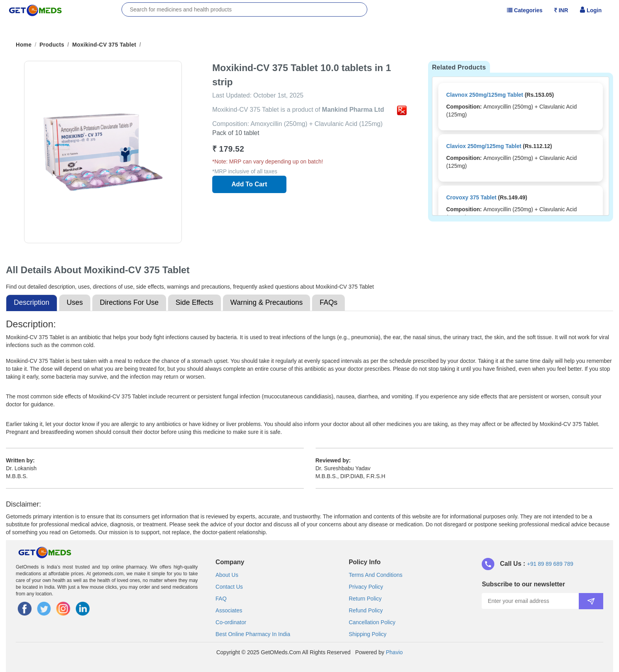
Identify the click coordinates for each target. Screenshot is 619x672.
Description (32, 302)
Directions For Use (129, 302)
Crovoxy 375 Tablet (471, 197)
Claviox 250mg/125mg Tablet (484, 146)
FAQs (328, 302)
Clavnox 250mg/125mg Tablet (485, 95)
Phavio (394, 652)
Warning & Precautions (266, 302)
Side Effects (194, 302)
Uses (75, 302)
